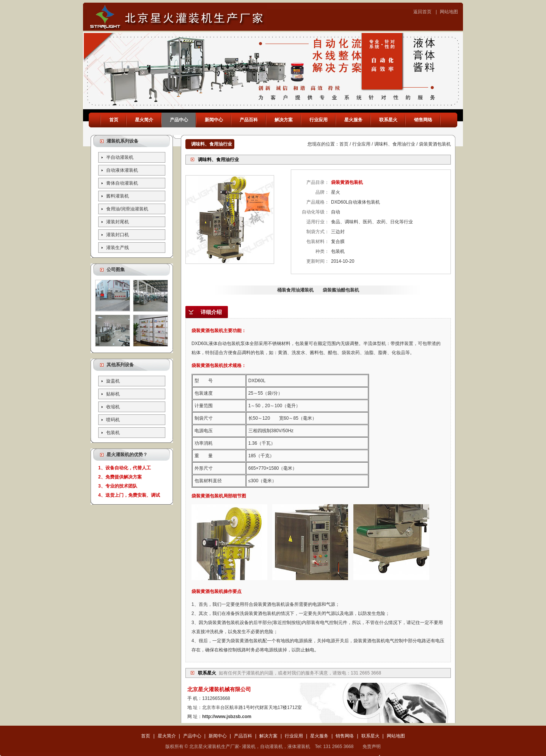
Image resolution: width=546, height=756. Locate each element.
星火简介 (144, 120)
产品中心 (179, 120)
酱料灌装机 (118, 196)
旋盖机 (113, 381)
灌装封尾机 (118, 222)
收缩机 (113, 407)
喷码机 (113, 420)
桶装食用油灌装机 (295, 290)
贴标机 (113, 394)
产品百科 (249, 120)
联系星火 (388, 120)
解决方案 (284, 120)
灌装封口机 (118, 235)
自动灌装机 (271, 747)
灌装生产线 (118, 248)
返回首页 (422, 12)
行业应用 (318, 120)
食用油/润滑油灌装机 (127, 209)
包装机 (113, 433)
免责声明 (372, 747)
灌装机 (253, 673)
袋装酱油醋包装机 (341, 290)
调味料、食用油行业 (395, 144)
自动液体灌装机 (122, 170)
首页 (114, 120)
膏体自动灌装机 (122, 183)
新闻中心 (214, 120)
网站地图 (449, 12)
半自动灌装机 (120, 157)
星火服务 (353, 120)
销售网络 (423, 120)
